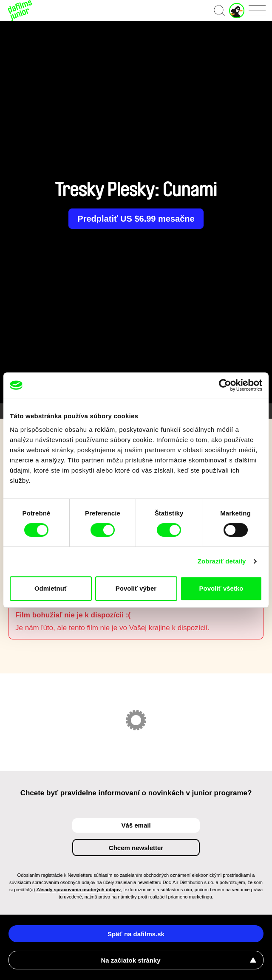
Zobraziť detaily (222, 561)
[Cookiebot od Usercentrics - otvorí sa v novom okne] (225, 385)
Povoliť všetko (221, 588)
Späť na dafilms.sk (136, 934)
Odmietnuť (51, 588)
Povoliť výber (136, 588)
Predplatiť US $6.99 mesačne (136, 219)
